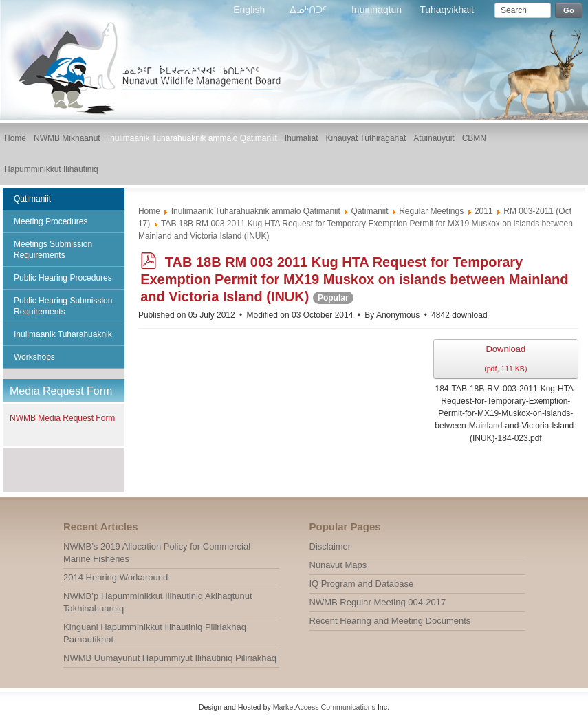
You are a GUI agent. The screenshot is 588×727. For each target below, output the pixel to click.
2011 (484, 211)
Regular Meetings (431, 211)
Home (149, 211)
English (250, 10)
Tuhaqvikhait (447, 10)
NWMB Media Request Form (62, 418)
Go (569, 10)
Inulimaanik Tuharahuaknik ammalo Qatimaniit (256, 211)
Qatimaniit (369, 211)
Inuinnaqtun (377, 10)
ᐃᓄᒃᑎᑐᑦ (309, 10)
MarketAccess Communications (324, 707)
